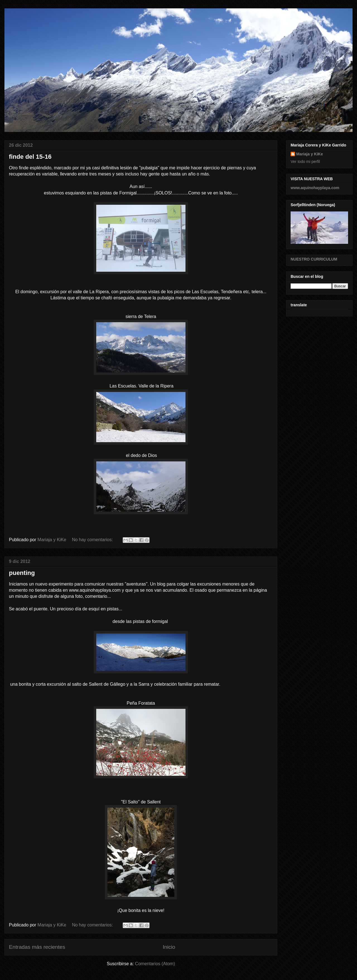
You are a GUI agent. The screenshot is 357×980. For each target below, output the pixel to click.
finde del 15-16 (30, 157)
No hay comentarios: (93, 540)
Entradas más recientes (37, 947)
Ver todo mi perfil (305, 162)
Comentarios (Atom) (155, 964)
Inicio (169, 947)
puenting (22, 573)
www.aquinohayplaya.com (315, 188)
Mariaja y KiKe (310, 154)
